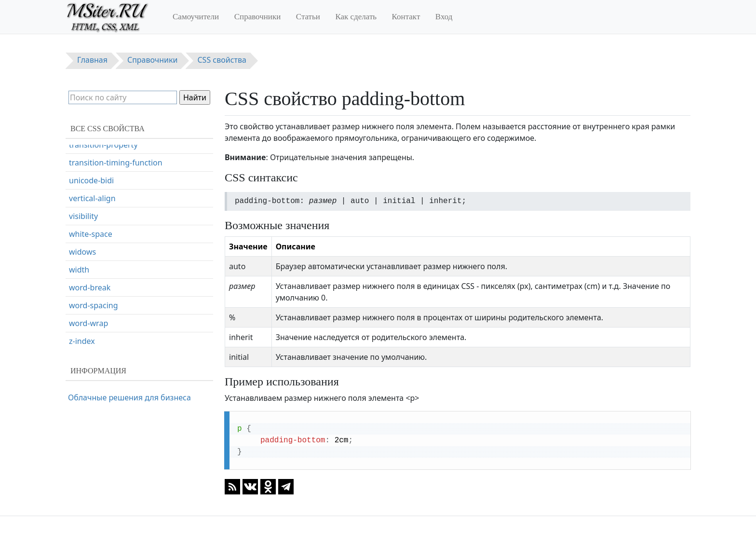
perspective (90, 278)
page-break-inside (101, 260)
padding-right (94, 189)
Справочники (258, 17)
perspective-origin (102, 296)
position (84, 314)
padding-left (91, 171)
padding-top (91, 206)
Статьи (308, 17)
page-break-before (103, 242)
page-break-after (100, 224)
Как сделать (356, 17)
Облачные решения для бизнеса (129, 397)
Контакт (406, 17)
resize (80, 349)
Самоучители (196, 17)
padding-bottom (99, 153)
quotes (81, 331)
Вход (444, 17)
